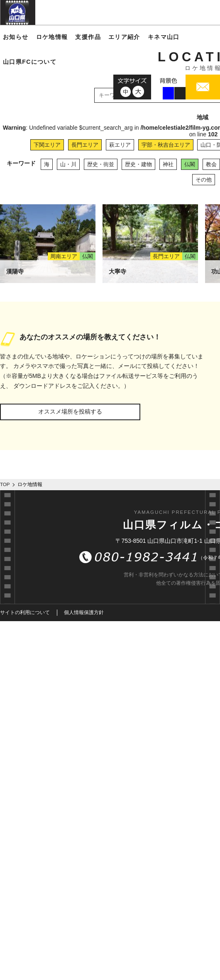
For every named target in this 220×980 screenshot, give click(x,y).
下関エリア (47, 145)
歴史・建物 (138, 164)
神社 (168, 164)
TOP (5, 484)
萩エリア (120, 145)
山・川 (68, 164)
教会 (211, 164)
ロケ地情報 (52, 37)
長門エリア (85, 145)
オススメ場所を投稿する (70, 411)
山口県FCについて (30, 62)
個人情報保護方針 (84, 612)
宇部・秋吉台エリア (166, 145)
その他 (204, 180)
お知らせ (16, 37)
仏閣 (190, 164)
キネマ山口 (164, 37)
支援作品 (88, 37)
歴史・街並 (101, 164)
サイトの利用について (25, 612)
